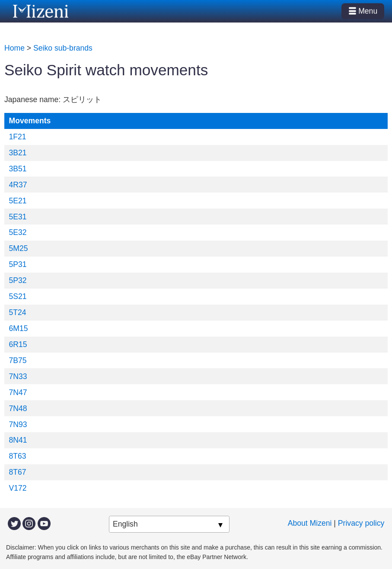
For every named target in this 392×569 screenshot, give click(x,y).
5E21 (18, 201)
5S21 (18, 296)
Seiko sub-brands (63, 48)
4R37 (18, 185)
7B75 (18, 360)
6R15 (18, 344)
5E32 (18, 232)
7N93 (18, 424)
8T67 (18, 472)
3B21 (18, 153)
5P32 (18, 280)
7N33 (18, 376)
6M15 (19, 328)
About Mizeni (310, 523)
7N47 (18, 392)
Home (14, 48)
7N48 (18, 408)
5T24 (18, 312)
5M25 (19, 248)
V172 (18, 488)
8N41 (18, 440)
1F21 (18, 137)
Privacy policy (361, 523)
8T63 (18, 456)
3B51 (18, 169)
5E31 (18, 217)
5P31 (18, 264)
